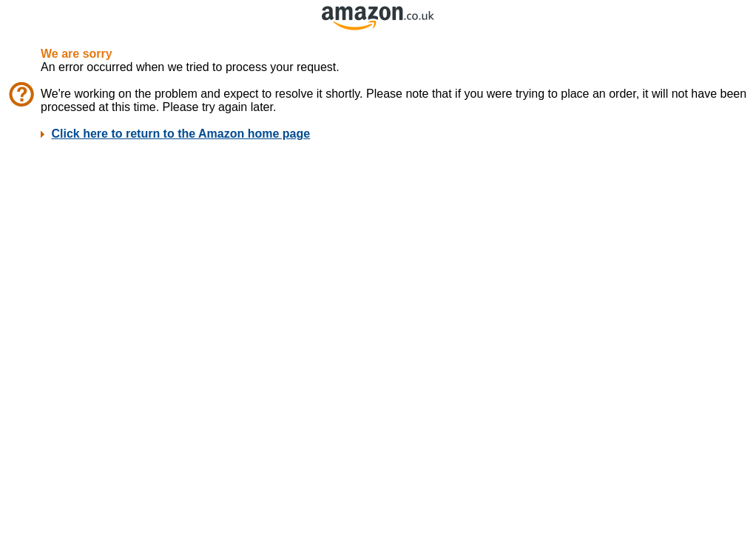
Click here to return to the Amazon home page (180, 134)
